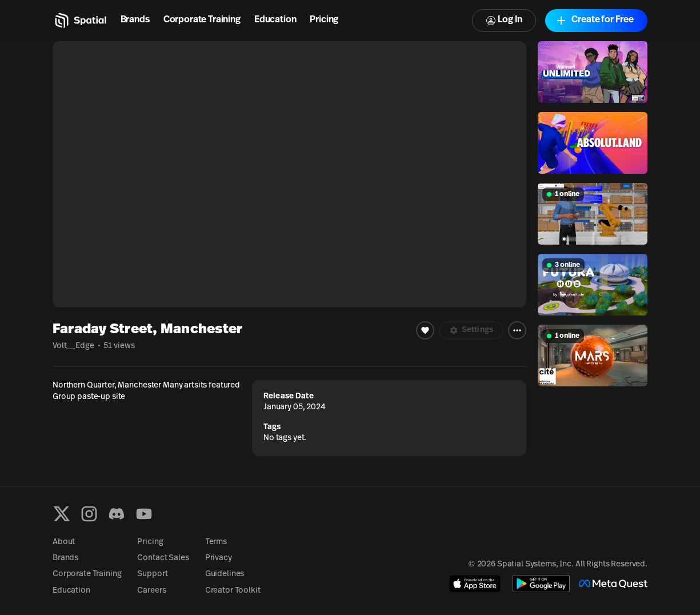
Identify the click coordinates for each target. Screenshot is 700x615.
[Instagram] (89, 514)
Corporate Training (202, 20)
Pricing (324, 20)
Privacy (219, 558)
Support (152, 574)
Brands (135, 20)
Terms (216, 542)
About (64, 542)
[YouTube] (144, 514)
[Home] (80, 21)
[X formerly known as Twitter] (62, 514)
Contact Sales (163, 558)
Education (275, 20)
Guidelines (225, 574)
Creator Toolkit (233, 591)
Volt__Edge (73, 346)
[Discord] (117, 514)
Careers (151, 591)
